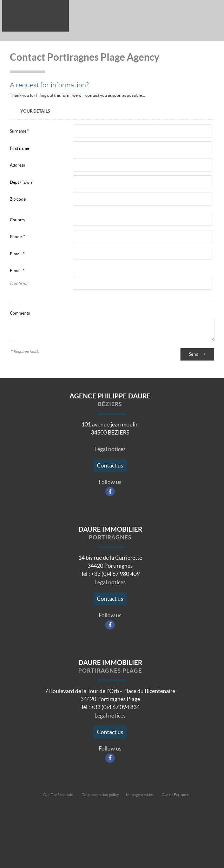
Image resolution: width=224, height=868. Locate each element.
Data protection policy (100, 795)
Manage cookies (140, 795)
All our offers (193, 17)
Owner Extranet (175, 795)
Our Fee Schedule (58, 795)
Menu (211, 17)
